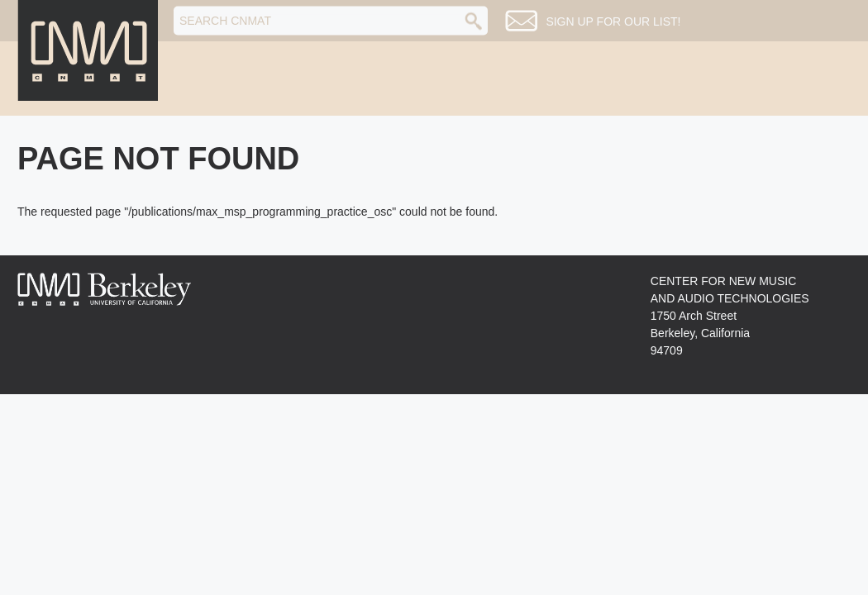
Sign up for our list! (613, 21)
